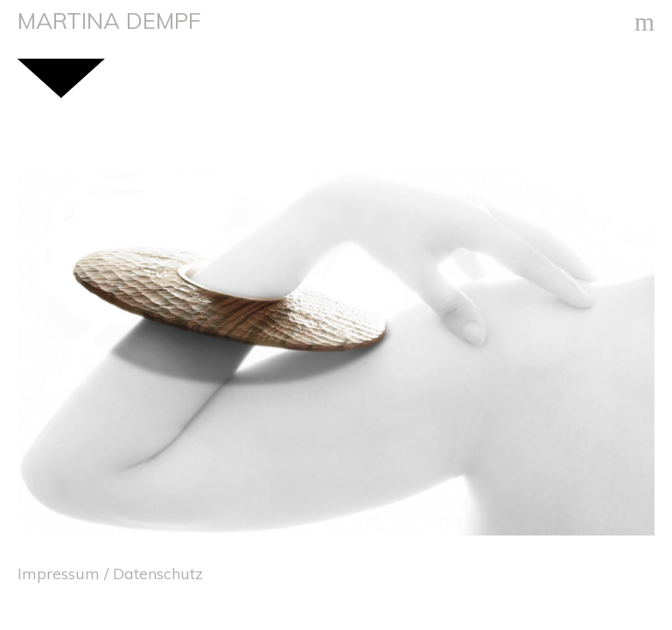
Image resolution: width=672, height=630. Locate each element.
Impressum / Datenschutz (110, 573)
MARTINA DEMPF (109, 20)
